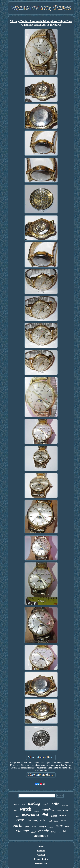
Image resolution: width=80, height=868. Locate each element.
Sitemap (41, 851)
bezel (50, 821)
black (16, 804)
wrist (54, 832)
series (59, 811)
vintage (22, 831)
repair (43, 831)
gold (62, 832)
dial (45, 815)
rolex (59, 826)
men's (63, 815)
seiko (56, 804)
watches (48, 809)
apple (27, 826)
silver (18, 816)
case (20, 820)
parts (17, 825)
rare (16, 811)
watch (25, 809)
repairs (46, 804)
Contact (41, 855)
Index (41, 846)
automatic (41, 836)
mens (67, 827)
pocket (34, 827)
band (66, 811)
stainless (36, 811)
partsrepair (65, 805)
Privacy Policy (41, 859)
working (34, 804)
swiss (23, 805)
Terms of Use (41, 863)
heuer (56, 821)
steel (33, 832)
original (51, 827)
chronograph (36, 821)
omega (42, 826)
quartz (54, 816)
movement (31, 815)
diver (63, 821)
